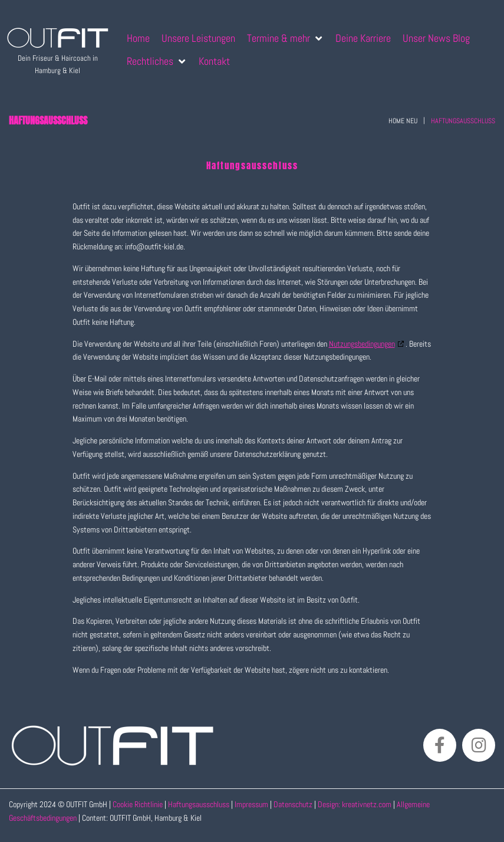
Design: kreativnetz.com (355, 804)
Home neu (403, 121)
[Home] (138, 38)
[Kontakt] (214, 61)
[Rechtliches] (157, 61)
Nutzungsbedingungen (362, 344)
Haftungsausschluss (199, 804)
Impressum (251, 804)
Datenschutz (294, 804)
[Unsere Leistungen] (198, 38)
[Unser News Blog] (436, 38)
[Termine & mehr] (285, 38)
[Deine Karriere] (363, 38)
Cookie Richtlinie (138, 804)
